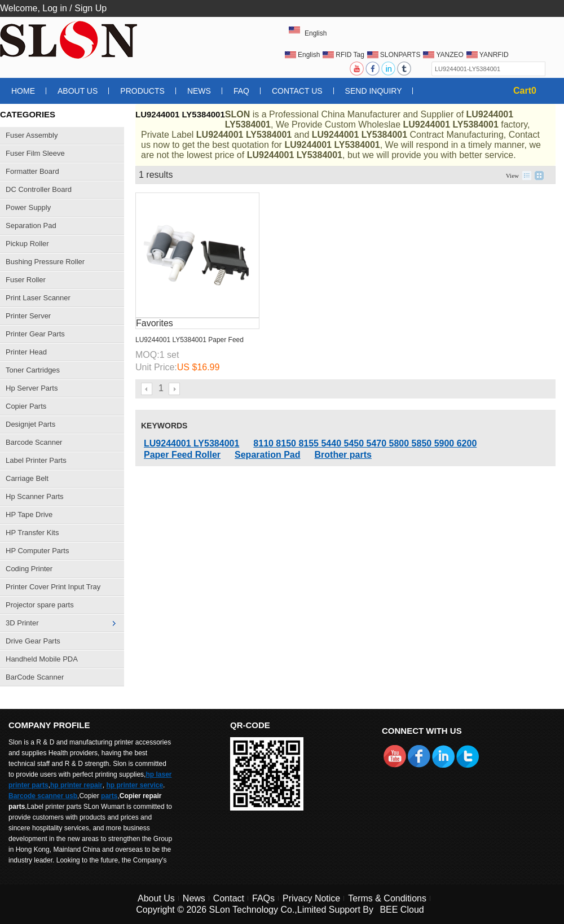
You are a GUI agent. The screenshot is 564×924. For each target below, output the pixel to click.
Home (23, 91)
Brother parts (343, 455)
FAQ (241, 91)
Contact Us (297, 91)
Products (142, 91)
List (527, 176)
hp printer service (135, 785)
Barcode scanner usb (43, 796)
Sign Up (91, 8)
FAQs (263, 898)
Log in (55, 8)
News (199, 91)
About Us (78, 91)
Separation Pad (267, 455)
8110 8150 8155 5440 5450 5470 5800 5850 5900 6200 (365, 443)
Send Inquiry (374, 91)
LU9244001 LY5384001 (191, 443)
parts (109, 796)
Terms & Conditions (387, 898)
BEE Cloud (402, 910)
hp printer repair (76, 785)
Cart (525, 91)
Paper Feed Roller (182, 455)
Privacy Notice (311, 898)
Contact (229, 898)
